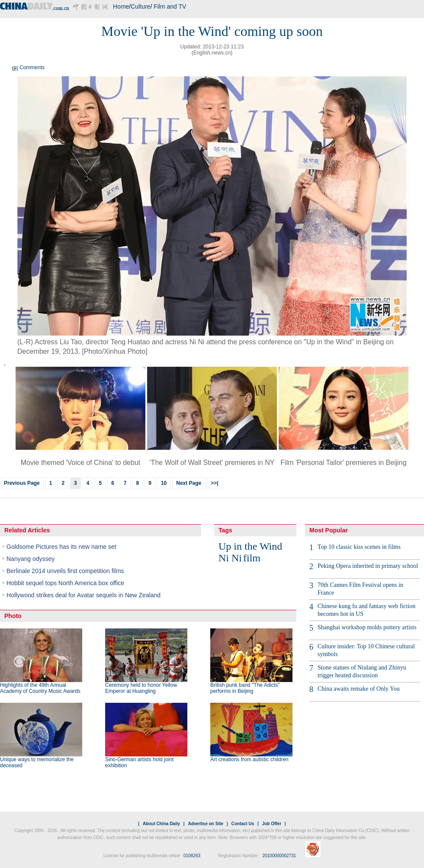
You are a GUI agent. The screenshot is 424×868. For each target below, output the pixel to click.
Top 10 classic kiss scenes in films (359, 547)
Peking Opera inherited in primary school (368, 566)
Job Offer (272, 824)
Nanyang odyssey (31, 559)
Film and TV (170, 6)
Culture (140, 6)
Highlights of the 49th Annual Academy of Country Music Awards (40, 688)
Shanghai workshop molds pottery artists (367, 627)
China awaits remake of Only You (359, 689)
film (252, 558)
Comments (32, 67)
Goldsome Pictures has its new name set (61, 547)
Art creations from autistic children (249, 759)
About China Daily (161, 824)
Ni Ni (230, 558)
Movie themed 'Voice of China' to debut (81, 463)
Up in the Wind (250, 546)
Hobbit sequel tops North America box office (65, 583)
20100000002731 (279, 856)
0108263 (192, 856)
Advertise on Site (206, 824)
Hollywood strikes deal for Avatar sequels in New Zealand (84, 595)
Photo (13, 616)
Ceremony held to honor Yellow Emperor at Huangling (141, 688)
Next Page (189, 483)
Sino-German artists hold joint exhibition (139, 762)
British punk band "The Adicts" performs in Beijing (245, 688)
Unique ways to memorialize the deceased (37, 762)
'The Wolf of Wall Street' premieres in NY (212, 463)
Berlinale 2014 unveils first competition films (65, 571)
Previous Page (22, 483)
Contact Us (243, 824)
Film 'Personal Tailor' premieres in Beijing (343, 463)
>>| (214, 483)
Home (121, 6)
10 (164, 483)
